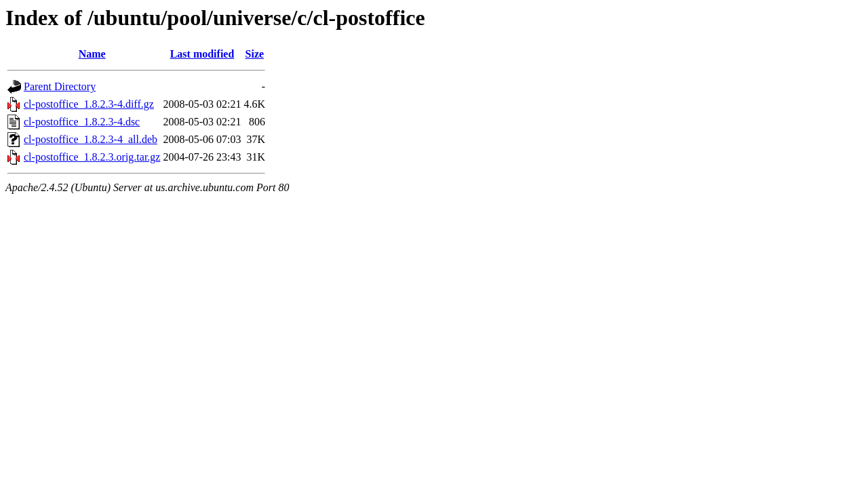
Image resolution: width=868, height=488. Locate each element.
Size (255, 54)
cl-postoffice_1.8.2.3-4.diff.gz (89, 104)
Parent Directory (60, 86)
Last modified (202, 54)
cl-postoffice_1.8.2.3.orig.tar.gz (92, 157)
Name (92, 54)
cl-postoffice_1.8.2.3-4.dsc (82, 122)
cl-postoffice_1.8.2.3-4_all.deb (91, 139)
